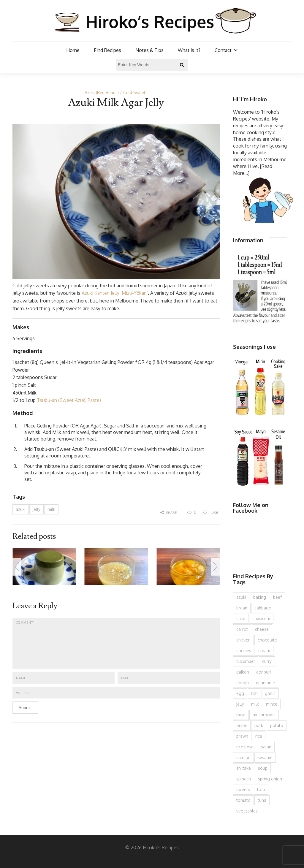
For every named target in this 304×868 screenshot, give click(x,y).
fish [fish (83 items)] (254, 693)
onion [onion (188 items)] (242, 725)
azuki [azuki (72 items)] (241, 597)
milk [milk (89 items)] (255, 704)
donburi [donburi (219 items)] (263, 672)
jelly (37, 509)
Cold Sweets (135, 92)
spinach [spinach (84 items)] (244, 779)
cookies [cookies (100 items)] (244, 651)
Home (73, 50)
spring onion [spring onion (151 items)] (270, 779)
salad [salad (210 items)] (266, 747)
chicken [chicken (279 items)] (243, 640)
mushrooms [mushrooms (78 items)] (264, 715)
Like (210, 512)
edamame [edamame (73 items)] (265, 683)
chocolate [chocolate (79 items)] (267, 640)
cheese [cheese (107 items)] (262, 629)
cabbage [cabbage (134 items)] (263, 608)
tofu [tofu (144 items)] (261, 789)
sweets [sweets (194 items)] (243, 789)
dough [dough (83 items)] (243, 683)
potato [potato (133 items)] (277, 725)
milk (51, 509)
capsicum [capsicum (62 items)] (261, 618)
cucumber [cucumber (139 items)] (246, 661)
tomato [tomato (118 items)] (243, 800)
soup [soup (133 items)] (263, 768)
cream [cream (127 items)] (264, 651)
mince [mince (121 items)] (272, 704)
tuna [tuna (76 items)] (262, 800)
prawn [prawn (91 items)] (242, 736)
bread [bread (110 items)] (242, 608)
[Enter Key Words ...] (152, 65)
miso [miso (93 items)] (241, 715)
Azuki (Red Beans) (102, 92)
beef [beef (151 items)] (277, 597)
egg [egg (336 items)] (240, 693)
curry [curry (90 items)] (267, 661)
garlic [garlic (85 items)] (270, 693)
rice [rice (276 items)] (259, 736)
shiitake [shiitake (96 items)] (244, 768)
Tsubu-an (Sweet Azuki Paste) (69, 400)
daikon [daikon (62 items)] (243, 672)
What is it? (189, 50)
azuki (21, 509)
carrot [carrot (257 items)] (242, 629)
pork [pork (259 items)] (259, 725)
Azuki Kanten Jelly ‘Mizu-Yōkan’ (115, 293)
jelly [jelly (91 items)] (240, 704)
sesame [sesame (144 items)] (265, 757)
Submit (25, 708)
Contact (226, 50)
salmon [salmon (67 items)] (243, 757)
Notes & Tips (149, 50)
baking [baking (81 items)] (260, 597)
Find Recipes (107, 50)
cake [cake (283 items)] (241, 618)
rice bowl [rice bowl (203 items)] (245, 747)
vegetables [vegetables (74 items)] (247, 811)
